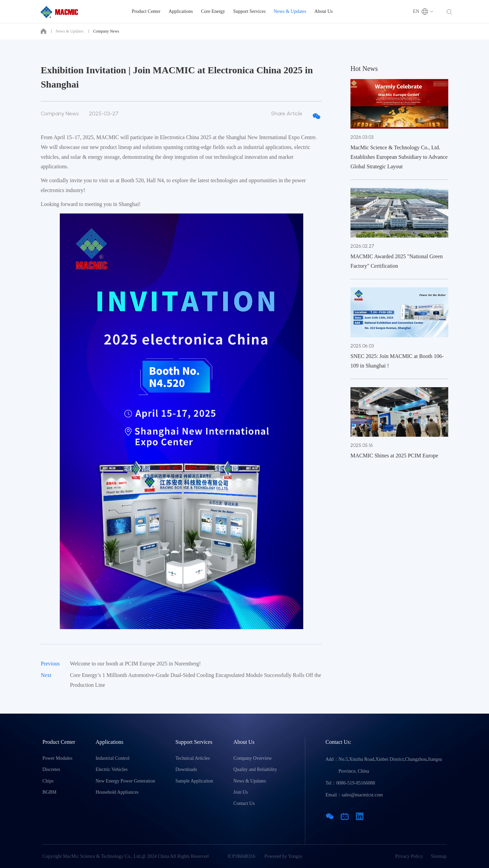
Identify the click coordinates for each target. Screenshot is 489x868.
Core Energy (213, 11)
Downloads (186, 769)
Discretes (51, 769)
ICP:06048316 (241, 856)
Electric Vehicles (111, 769)
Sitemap (439, 856)
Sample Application (194, 781)
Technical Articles (193, 758)
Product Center (146, 11)
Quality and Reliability (255, 769)
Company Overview (252, 758)
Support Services (249, 11)
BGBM (49, 792)
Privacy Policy (409, 856)
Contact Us (244, 803)
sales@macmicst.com (362, 795)
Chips (48, 781)
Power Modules (57, 758)
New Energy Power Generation (125, 781)
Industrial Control (112, 758)
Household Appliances (117, 792)
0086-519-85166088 (356, 783)
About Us (324, 11)
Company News (106, 31)
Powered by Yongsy (284, 856)
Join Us (240, 792)
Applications (181, 11)
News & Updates (290, 11)
